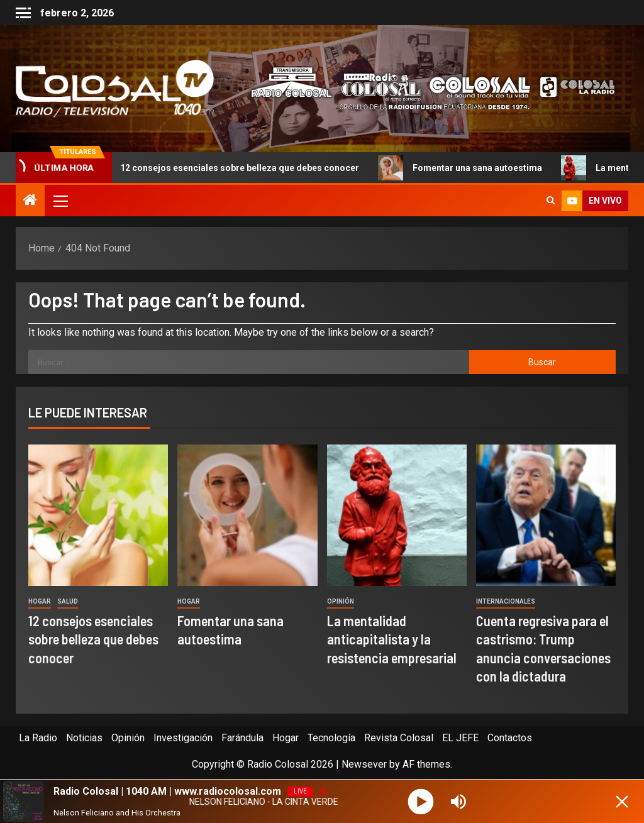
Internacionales (506, 601)
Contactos (510, 738)
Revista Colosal (399, 738)
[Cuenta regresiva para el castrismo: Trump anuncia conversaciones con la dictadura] (546, 515)
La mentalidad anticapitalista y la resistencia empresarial (392, 639)
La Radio (38, 738)
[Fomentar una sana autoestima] (247, 515)
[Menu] (60, 201)
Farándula (242, 738)
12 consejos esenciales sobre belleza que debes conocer (232, 168)
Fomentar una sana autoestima (469, 168)
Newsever (364, 764)
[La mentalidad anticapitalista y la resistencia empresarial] (397, 515)
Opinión (341, 601)
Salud (68, 601)
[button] (60, 201)
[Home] (30, 201)
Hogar (40, 601)
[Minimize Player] (622, 802)
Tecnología (331, 738)
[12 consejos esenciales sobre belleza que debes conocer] (98, 515)
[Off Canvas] (23, 13)
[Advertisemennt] (426, 88)
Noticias (84, 738)
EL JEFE (460, 738)
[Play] (421, 801)
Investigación (183, 738)
